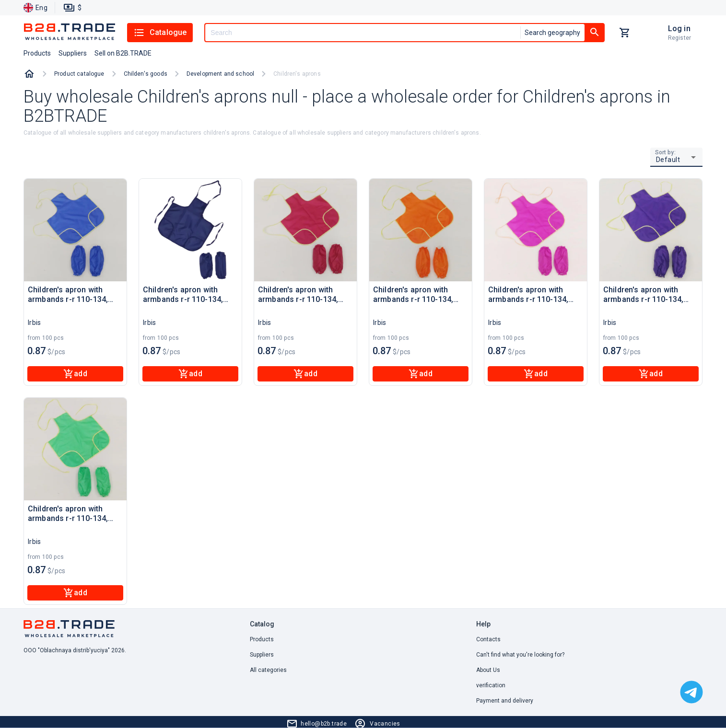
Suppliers (262, 655)
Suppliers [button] (73, 53)
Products (262, 639)
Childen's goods (146, 74)
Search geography (552, 33)
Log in (679, 29)
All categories (268, 670)
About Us (488, 670)
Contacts (488, 639)
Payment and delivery (505, 701)
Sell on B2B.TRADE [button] (123, 53)
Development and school (220, 74)
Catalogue (160, 33)
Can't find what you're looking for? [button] (520, 655)
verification (491, 685)
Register (679, 38)
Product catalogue (79, 74)
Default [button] (668, 160)
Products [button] (37, 53)
